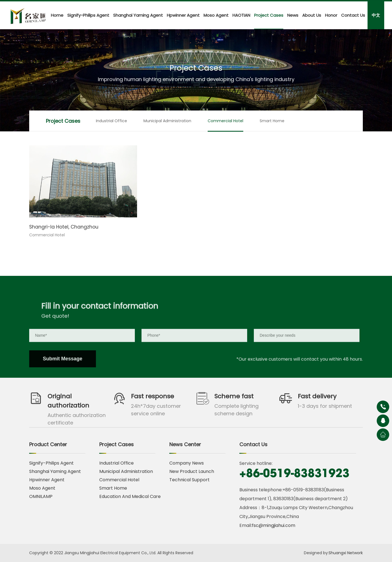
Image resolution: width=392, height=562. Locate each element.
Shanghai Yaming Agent (138, 15)
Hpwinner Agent (183, 15)
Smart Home (272, 121)
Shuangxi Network (346, 553)
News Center (185, 444)
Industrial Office (111, 121)
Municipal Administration (167, 121)
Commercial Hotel (225, 121)
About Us (312, 15)
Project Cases (269, 15)
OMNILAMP (41, 496)
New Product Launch (192, 471)
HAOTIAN (241, 15)
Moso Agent (216, 15)
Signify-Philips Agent (88, 15)
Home (57, 15)
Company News (187, 463)
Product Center (48, 444)
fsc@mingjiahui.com (274, 525)
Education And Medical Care (130, 496)
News (293, 15)
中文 (376, 15)
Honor (331, 15)
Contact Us (353, 15)
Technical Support (189, 480)
